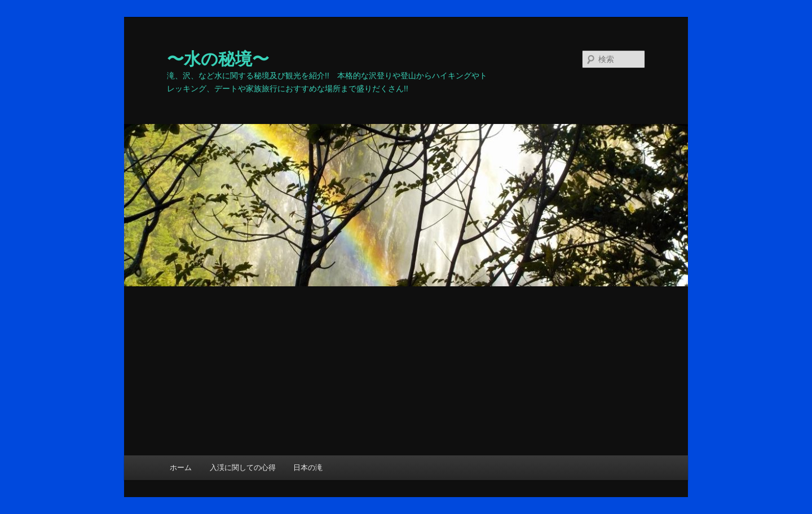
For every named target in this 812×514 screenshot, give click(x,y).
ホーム (181, 468)
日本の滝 (308, 468)
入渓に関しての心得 (243, 468)
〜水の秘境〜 (218, 59)
